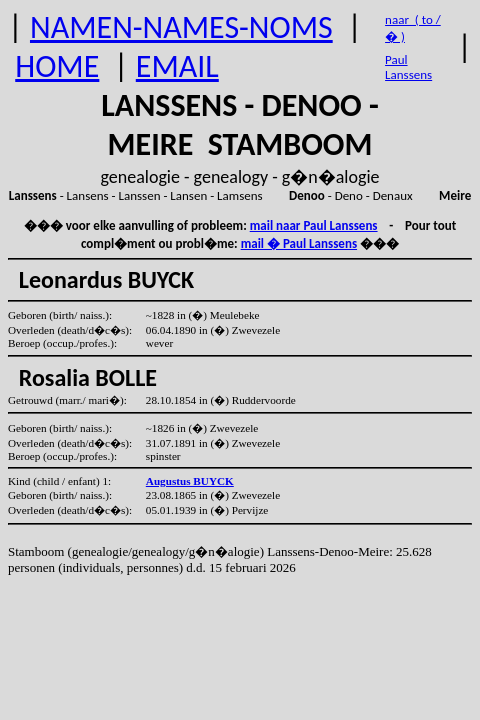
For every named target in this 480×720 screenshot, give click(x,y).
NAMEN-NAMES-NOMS (181, 27)
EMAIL (177, 66)
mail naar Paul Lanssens (314, 225)
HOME (57, 66)
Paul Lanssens (408, 67)
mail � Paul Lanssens (299, 243)
